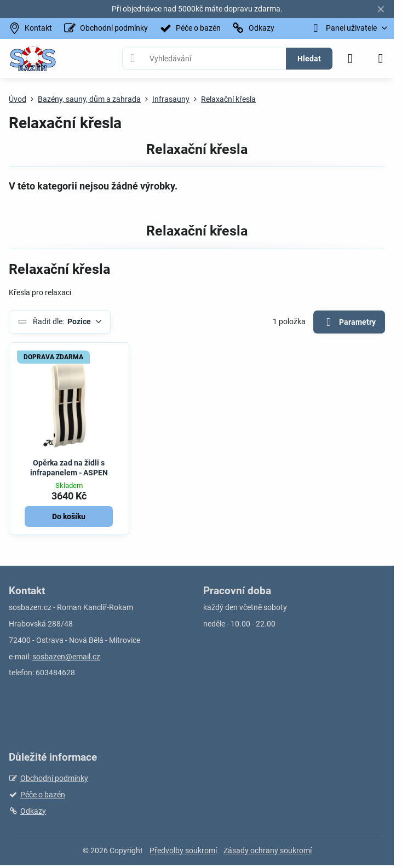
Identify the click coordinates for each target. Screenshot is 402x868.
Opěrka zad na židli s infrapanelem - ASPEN (69, 468)
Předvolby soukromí (183, 850)
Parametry (349, 322)
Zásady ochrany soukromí (268, 850)
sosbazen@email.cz (66, 657)
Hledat (309, 59)
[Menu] (381, 59)
